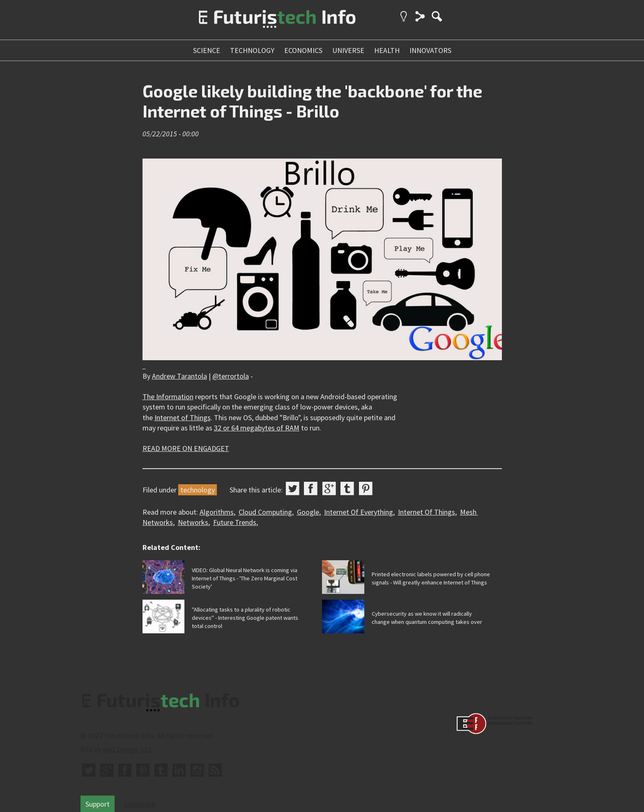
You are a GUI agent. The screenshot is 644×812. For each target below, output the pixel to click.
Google (308, 512)
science (207, 50)
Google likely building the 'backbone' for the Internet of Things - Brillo (312, 101)
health (387, 50)
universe (348, 50)
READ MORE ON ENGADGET (186, 448)
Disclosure (139, 804)
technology (252, 50)
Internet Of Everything (359, 512)
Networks (193, 522)
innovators (430, 50)
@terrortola (231, 376)
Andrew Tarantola (179, 376)
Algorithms (217, 512)
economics (303, 50)
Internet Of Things (427, 512)
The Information (168, 397)
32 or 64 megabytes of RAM (257, 428)
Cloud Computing (265, 512)
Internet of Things (183, 418)
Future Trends (235, 522)
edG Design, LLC (128, 749)
